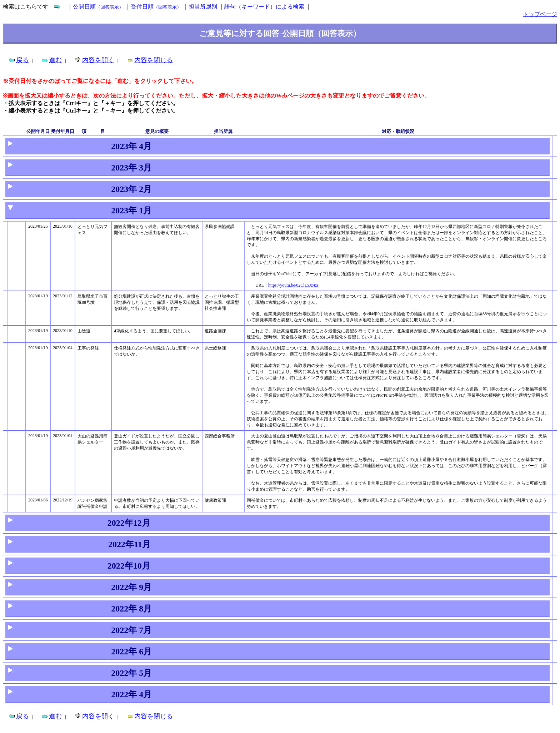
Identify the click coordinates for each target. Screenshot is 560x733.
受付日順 (156, 7)
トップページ (540, 14)
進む (55, 60)
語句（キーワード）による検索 (264, 7)
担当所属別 (203, 7)
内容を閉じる (154, 60)
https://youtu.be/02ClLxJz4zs (293, 285)
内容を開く (98, 60)
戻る (22, 60)
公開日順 (98, 7)
